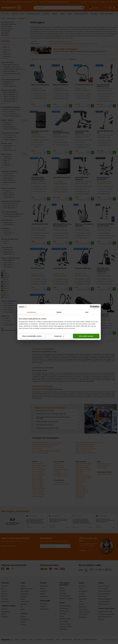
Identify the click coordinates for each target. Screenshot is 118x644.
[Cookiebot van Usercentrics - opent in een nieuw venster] (91, 307)
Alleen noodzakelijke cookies (32, 336)
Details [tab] (59, 312)
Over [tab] (87, 312)
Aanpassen (59, 336)
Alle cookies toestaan (86, 336)
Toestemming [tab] (31, 312)
